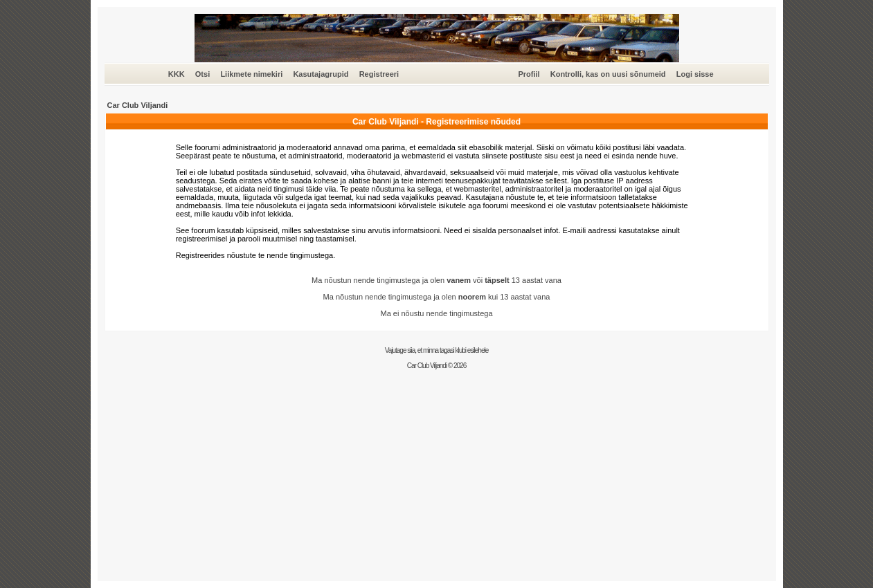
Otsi (202, 74)
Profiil (529, 74)
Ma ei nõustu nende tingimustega (436, 313)
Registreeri (379, 74)
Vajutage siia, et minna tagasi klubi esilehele (437, 350)
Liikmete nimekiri (251, 74)
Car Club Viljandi (138, 105)
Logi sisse (695, 74)
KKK (177, 74)
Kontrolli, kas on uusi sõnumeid (608, 74)
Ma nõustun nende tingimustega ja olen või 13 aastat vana (436, 280)
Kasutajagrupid (321, 74)
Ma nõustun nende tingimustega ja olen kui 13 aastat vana (437, 297)
